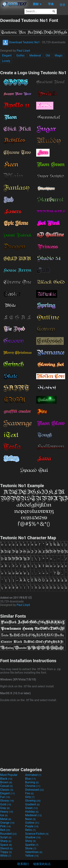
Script (6, 837)
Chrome (33, 786)
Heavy (7, 812)
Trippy (6, 852)
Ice (4, 815)
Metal (6, 819)
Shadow (33, 837)
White (6, 856)
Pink (6, 826)
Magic (59, 55)
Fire (29, 793)
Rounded (8, 834)
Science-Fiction (37, 834)
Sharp (6, 841)
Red (5, 830)
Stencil (6, 848)
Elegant (7, 55)
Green (31, 808)
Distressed (34, 790)
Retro (30, 830)
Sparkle (32, 845)
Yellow (32, 856)
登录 (62, 5)
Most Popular (9, 775)
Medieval (35, 55)
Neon (30, 819)
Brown (6, 782)
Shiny (30, 841)
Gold (6, 804)
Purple (32, 826)
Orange (7, 823)
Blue (30, 779)
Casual (6, 786)
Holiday (32, 812)
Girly (30, 797)
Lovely (6, 61)
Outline (32, 823)
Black (6, 779)
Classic (7, 790)
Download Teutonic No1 (21, 42)
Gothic (20, 55)
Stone (31, 848)
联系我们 (23, 864)
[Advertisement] (34, 734)
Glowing (33, 801)
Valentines (34, 852)
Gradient (32, 804)
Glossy (7, 801)
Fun (5, 797)
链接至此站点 (42, 864)
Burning (32, 782)
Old (48, 55)
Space (6, 845)
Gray (5, 808)
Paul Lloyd (23, 51)
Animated (33, 775)
